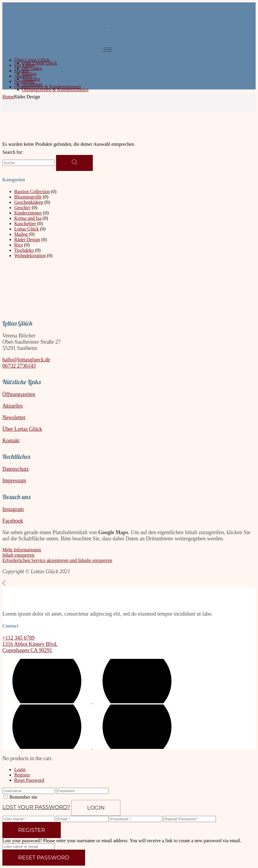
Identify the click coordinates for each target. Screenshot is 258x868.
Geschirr (22, 208)
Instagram (13, 509)
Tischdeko (24, 250)
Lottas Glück (27, 229)
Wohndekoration (30, 256)
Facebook (13, 521)
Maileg (21, 234)
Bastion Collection (32, 192)
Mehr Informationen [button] (22, 550)
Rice (19, 245)
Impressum (14, 481)
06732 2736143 (19, 366)
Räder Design (27, 240)
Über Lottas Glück (22, 429)
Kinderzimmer (28, 213)
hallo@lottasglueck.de (26, 360)
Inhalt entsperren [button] (18, 555)
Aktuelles (13, 406)
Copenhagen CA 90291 (27, 650)
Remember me (23, 797)
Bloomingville (28, 197)
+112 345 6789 (18, 638)
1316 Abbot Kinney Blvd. (30, 644)
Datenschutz (16, 469)
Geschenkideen (29, 202)
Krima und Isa (28, 218)
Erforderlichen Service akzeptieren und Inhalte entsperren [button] (57, 560)
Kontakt (11, 441)
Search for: (13, 152)
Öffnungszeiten (19, 394)
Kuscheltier (25, 224)
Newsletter (14, 417)
